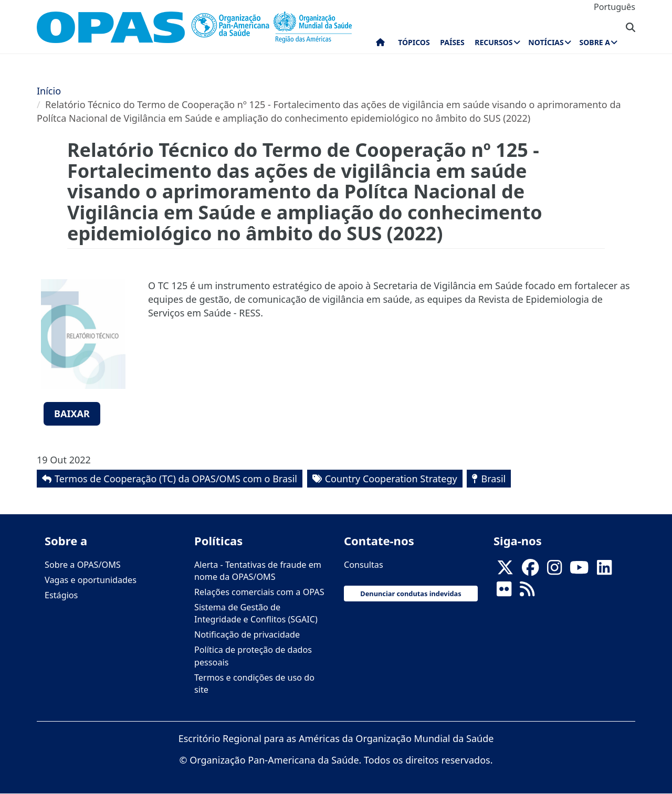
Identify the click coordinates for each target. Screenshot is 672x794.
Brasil (493, 479)
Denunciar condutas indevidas (411, 594)
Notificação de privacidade (247, 634)
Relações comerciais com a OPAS (259, 592)
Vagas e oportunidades (91, 580)
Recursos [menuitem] (493, 42)
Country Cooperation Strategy (391, 479)
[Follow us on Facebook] (530, 570)
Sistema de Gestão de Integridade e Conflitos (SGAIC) (256, 613)
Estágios (61, 595)
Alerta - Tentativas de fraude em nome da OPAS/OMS (258, 571)
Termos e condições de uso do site (254, 684)
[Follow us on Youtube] (579, 570)
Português (615, 7)
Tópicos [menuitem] (414, 42)
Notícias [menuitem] (546, 42)
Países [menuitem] (452, 42)
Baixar (72, 414)
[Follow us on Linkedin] (604, 570)
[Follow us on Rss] (527, 592)
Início (49, 91)
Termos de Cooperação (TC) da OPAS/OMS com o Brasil (176, 479)
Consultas (364, 565)
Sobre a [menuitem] (595, 42)
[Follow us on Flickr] (504, 592)
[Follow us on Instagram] (554, 570)
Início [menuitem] (380, 45)
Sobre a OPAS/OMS (83, 565)
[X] (505, 570)
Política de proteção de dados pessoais (253, 656)
